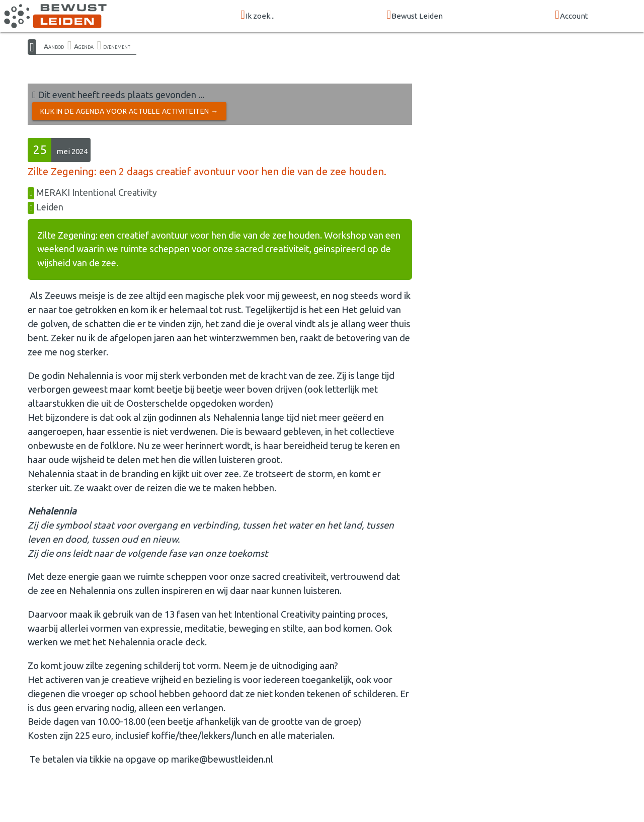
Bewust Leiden (415, 15)
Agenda (84, 46)
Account (572, 15)
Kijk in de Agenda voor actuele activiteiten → (129, 111)
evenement (117, 46)
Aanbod (54, 46)
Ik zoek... (258, 15)
